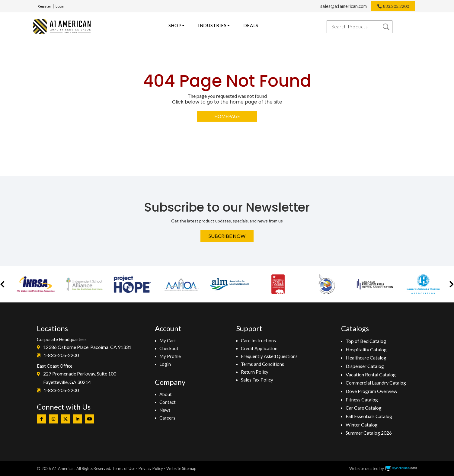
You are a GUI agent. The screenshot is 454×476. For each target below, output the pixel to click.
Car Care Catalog (364, 408)
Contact (168, 402)
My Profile (170, 356)
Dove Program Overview (371, 391)
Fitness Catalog (362, 399)
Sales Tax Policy (257, 380)
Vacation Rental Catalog (371, 374)
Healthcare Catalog (366, 358)
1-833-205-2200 (61, 355)
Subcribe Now (227, 236)
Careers (167, 418)
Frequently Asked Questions (269, 356)
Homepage (227, 116)
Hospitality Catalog (366, 349)
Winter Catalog (362, 425)
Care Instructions (258, 340)
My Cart (168, 340)
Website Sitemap (181, 468)
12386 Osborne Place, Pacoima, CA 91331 (87, 347)
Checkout (169, 348)
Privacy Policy (151, 468)
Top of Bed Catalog (366, 341)
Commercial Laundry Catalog (376, 383)
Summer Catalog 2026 (369, 433)
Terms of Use (124, 468)
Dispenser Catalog (365, 366)
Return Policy (255, 372)
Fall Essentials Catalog (369, 416)
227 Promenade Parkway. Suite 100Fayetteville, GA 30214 (80, 378)
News (165, 410)
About (166, 394)
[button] (2, 284)
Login (60, 6)
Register (45, 6)
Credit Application (259, 348)
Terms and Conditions (262, 364)
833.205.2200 (396, 6)
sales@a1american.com (344, 6)
